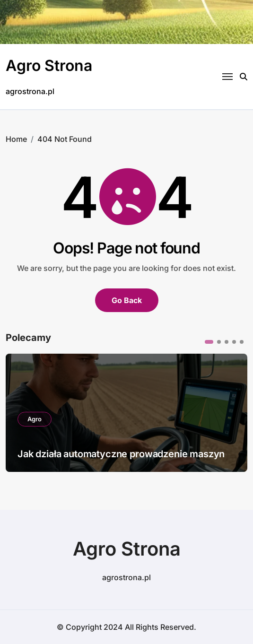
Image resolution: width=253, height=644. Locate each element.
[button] (209, 342)
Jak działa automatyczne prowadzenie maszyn (121, 454)
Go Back (127, 300)
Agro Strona (49, 65)
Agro (35, 419)
